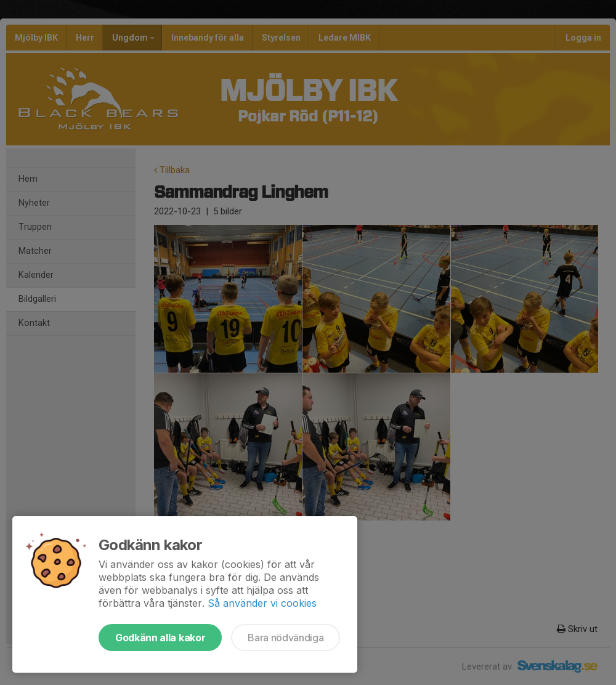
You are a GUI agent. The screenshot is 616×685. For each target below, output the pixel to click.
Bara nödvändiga (286, 638)
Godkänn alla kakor (160, 638)
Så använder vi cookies (262, 603)
